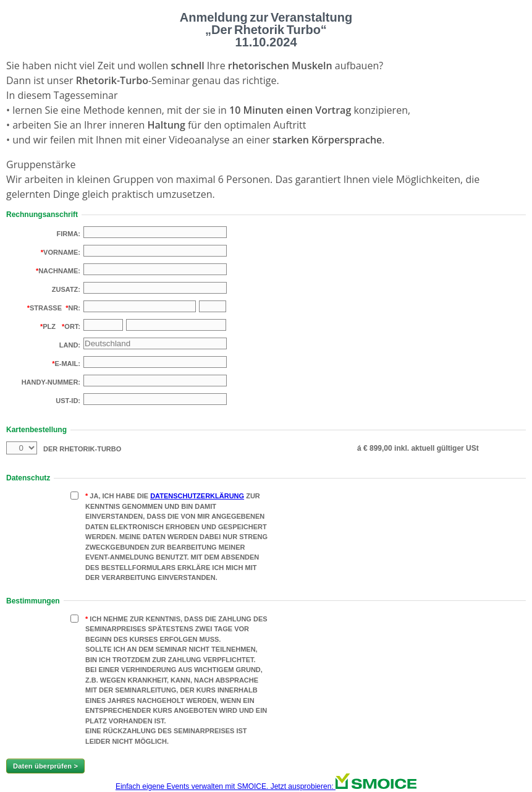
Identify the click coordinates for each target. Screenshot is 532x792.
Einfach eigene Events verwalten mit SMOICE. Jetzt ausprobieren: (266, 786)
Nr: (74, 308)
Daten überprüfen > (45, 766)
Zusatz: (66, 289)
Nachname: (59, 271)
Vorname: (62, 252)
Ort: (72, 326)
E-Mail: (67, 364)
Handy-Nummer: (51, 382)
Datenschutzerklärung (197, 496)
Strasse (46, 308)
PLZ (49, 326)
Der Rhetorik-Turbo (82, 449)
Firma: (69, 234)
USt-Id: (68, 401)
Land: (70, 345)
